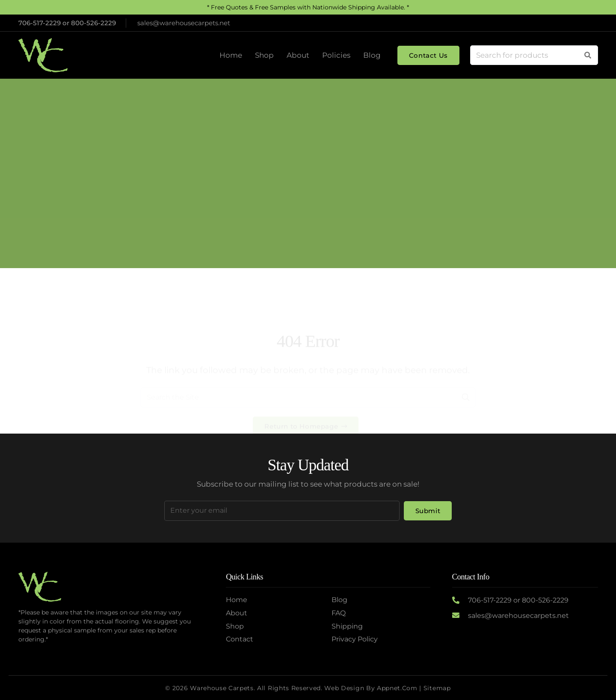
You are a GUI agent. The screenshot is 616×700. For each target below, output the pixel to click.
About (237, 613)
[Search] (588, 55)
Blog (339, 600)
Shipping (347, 626)
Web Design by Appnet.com (371, 688)
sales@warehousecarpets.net (518, 616)
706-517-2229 (40, 23)
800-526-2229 (93, 23)
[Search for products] (534, 55)
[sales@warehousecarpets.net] (460, 616)
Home (276, 191)
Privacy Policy (355, 639)
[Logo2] (43, 55)
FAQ (339, 613)
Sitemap (437, 688)
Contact (240, 639)
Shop (235, 626)
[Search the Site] (308, 364)
